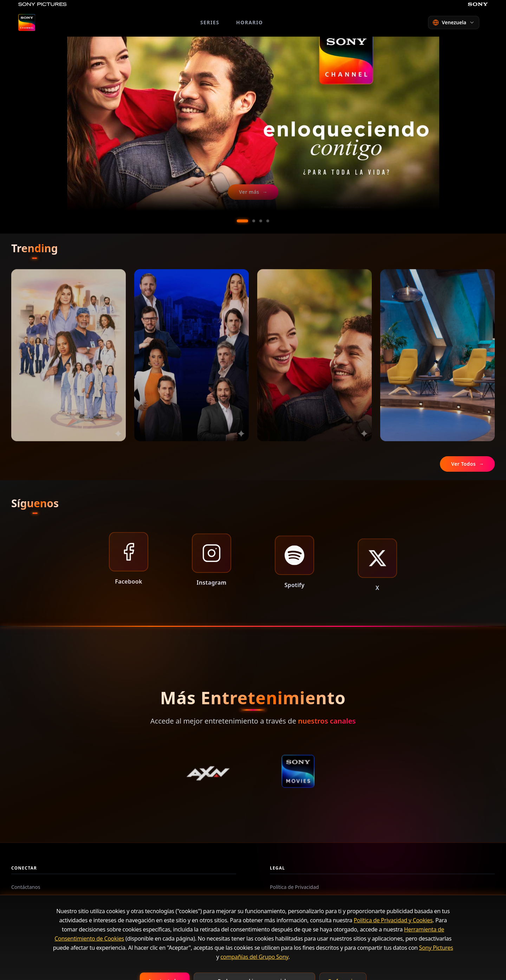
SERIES (210, 22)
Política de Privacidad (294, 887)
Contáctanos (26, 887)
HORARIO (249, 22)
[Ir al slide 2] (254, 221)
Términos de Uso (289, 900)
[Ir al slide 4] (268, 221)
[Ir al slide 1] (242, 221)
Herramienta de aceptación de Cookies (314, 925)
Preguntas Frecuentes (36, 900)
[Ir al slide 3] (261, 221)
